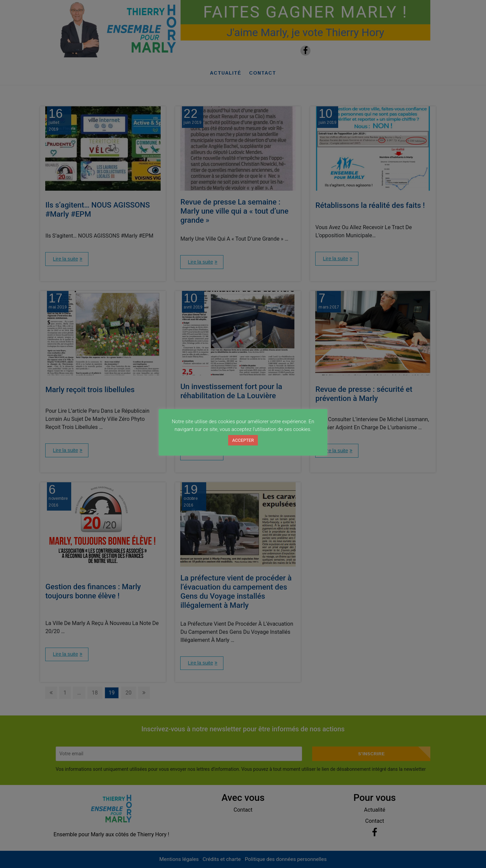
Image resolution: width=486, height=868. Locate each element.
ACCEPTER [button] (243, 440)
